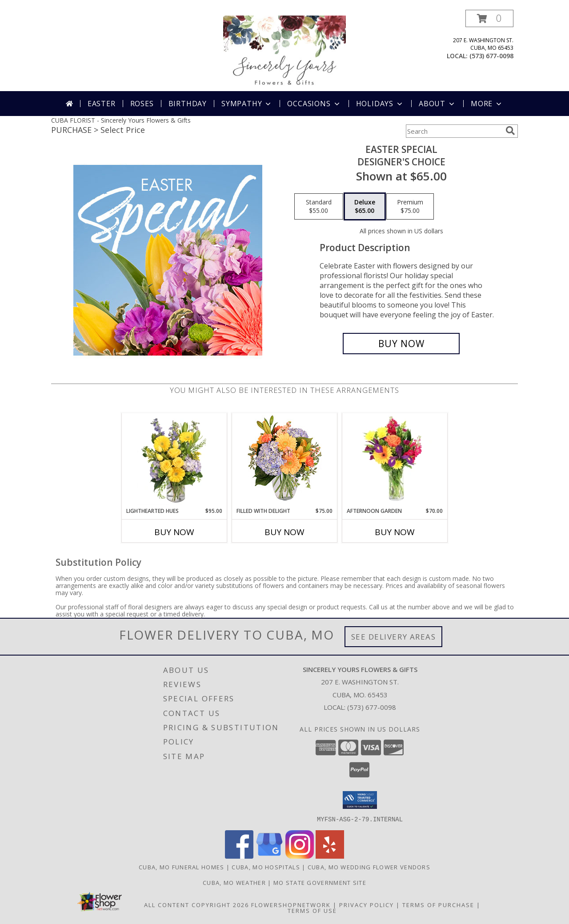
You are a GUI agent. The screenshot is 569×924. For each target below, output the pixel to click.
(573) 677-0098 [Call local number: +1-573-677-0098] (491, 56)
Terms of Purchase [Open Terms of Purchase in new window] (438, 904)
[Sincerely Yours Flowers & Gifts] (284, 50)
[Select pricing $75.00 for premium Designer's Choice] (410, 207)
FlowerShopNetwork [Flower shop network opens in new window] (291, 904)
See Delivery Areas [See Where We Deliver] (394, 637)
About (437, 104)
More (487, 104)
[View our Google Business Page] (269, 856)
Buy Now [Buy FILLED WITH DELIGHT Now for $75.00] (284, 532)
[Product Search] (454, 131)
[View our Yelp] (330, 856)
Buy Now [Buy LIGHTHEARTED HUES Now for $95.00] (174, 532)
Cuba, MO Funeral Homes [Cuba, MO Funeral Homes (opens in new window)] (182, 867)
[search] (510, 131)
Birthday (188, 104)
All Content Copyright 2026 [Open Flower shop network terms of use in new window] (196, 904)
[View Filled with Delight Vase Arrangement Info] (285, 460)
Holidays (380, 104)
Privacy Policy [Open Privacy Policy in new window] (367, 904)
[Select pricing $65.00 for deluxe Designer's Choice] (365, 207)
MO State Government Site (320, 882)
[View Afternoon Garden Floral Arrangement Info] (395, 460)
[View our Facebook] (239, 856)
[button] (489, 18)
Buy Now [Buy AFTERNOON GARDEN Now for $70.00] (395, 532)
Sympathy (247, 104)
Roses (142, 104)
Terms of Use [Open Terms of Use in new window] (312, 910)
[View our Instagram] (300, 856)
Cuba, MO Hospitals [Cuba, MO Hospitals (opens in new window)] (266, 867)
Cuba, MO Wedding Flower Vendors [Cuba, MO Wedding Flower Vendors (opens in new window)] (369, 867)
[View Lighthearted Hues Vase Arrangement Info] (174, 460)
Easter (102, 104)
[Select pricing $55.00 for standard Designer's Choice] (319, 207)
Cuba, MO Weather (234, 882)
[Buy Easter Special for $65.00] (401, 344)
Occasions (314, 104)
